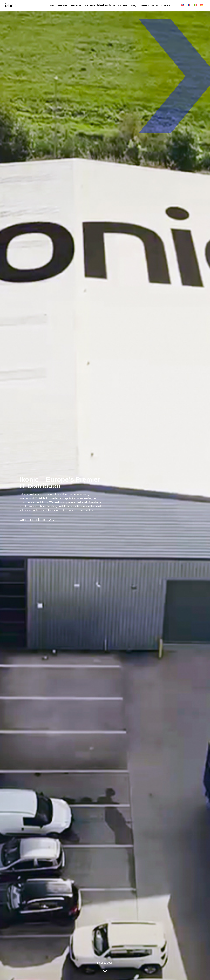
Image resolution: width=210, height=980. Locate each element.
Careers (123, 5)
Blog (134, 5)
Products (76, 5)
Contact (166, 5)
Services (62, 5)
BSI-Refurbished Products (100, 5)
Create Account (149, 5)
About (50, 5)
